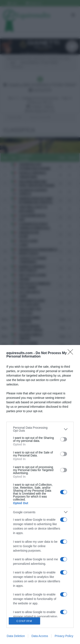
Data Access (40, 636)
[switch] (64, 439)
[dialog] (40, 494)
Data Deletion (16, 636)
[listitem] (40, 429)
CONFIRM (24, 621)
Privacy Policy (64, 636)
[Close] (72, 353)
